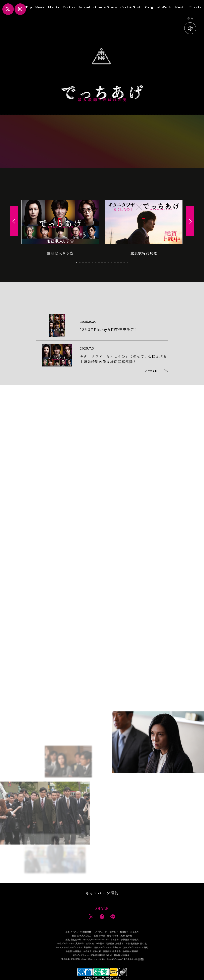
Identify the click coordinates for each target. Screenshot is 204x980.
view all (156, 371)
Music (183, 7)
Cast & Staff (134, 7)
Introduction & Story (101, 7)
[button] (76, 263)
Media (56, 7)
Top (31, 7)
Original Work (161, 7)
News (43, 7)
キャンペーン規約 (102, 893)
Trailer (72, 7)
